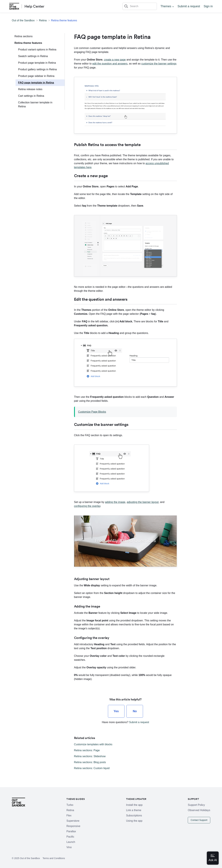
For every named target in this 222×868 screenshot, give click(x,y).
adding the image (115, 502)
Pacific (70, 837)
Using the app (134, 821)
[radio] (116, 711)
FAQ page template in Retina (36, 83)
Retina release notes (30, 89)
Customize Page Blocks (92, 412)
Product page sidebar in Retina (36, 76)
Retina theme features (64, 20)
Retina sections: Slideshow (90, 756)
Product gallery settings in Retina (38, 69)
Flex (69, 815)
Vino (69, 847)
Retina (43, 20)
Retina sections (24, 36)
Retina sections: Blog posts (90, 762)
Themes (166, 6)
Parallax (71, 831)
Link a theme (134, 810)
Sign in (208, 6)
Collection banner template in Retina (35, 104)
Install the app (134, 805)
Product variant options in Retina (37, 50)
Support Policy (196, 805)
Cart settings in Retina (31, 96)
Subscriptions (134, 815)
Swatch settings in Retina (33, 56)
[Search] (140, 6)
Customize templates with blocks (93, 744)
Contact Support (199, 820)
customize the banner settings (159, 64)
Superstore (73, 821)
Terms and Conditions (54, 858)
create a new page (115, 60)
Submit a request (189, 6)
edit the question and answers (110, 64)
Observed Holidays (199, 810)
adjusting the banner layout (143, 502)
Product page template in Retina (37, 63)
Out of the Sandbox (23, 20)
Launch (71, 842)
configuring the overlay (87, 506)
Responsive (73, 826)
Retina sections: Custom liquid (92, 768)
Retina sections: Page (87, 750)
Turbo (70, 805)
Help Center (34, 6)
